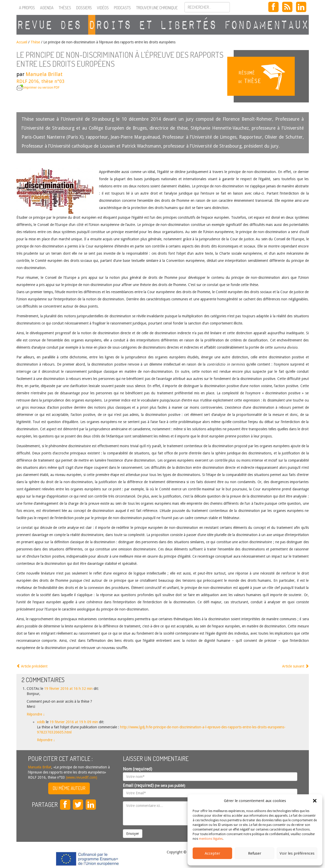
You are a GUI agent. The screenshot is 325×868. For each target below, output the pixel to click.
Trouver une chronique (157, 8)
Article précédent (32, 666)
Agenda (47, 8)
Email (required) (154, 785)
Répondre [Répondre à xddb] (46, 740)
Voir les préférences (297, 853)
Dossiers (84, 8)
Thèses (65, 8)
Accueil (22, 42)
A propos (27, 8)
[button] (315, 801)
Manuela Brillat (44, 74)
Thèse (35, 42)
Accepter (212, 853)
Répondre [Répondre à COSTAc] (36, 714)
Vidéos (103, 8)
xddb (41, 722)
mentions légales (211, 839)
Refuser (255, 853)
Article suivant (296, 666)
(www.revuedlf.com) (81, 777)
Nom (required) (137, 769)
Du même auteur (69, 788)
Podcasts (122, 8)
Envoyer (133, 834)
